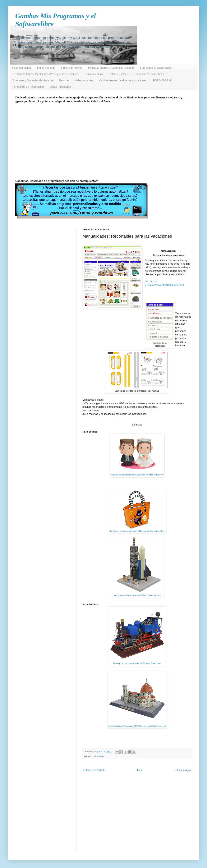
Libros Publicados (60, 87)
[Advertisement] (36, 142)
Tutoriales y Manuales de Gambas (33, 80)
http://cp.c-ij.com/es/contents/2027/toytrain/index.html (137, 663)
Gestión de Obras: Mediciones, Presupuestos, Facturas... (47, 74)
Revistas (64, 80)
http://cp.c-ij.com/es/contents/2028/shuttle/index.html (137, 595)
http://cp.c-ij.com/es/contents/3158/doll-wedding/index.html (137, 475)
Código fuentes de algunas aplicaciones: (123, 80)
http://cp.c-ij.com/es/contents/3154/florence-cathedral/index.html (137, 726)
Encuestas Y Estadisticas (149, 74)
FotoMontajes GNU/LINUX (156, 68)
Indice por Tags (46, 68)
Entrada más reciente (94, 770)
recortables (99, 756)
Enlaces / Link (95, 74)
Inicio (140, 770)
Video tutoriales (84, 80)
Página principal (22, 68)
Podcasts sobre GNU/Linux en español (111, 68)
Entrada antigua (183, 770)
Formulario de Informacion (28, 87)
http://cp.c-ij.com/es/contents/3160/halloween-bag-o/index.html (137, 531)
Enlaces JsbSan (118, 74)
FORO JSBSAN (163, 80)
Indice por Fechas (72, 68)
